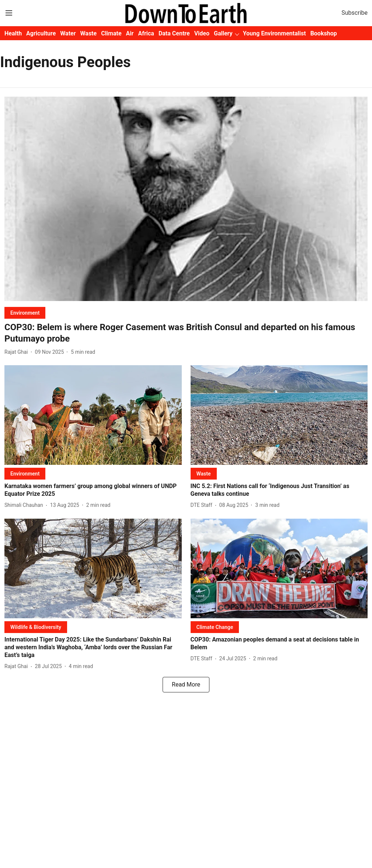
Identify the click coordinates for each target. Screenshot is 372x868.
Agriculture (41, 33)
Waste (89, 33)
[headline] (186, 333)
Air (130, 33)
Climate (111, 33)
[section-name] (25, 313)
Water (68, 33)
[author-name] (18, 352)
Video (202, 33)
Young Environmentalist (274, 33)
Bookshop (324, 33)
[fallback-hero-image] (186, 199)
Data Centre (174, 33)
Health (13, 33)
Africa (146, 33)
